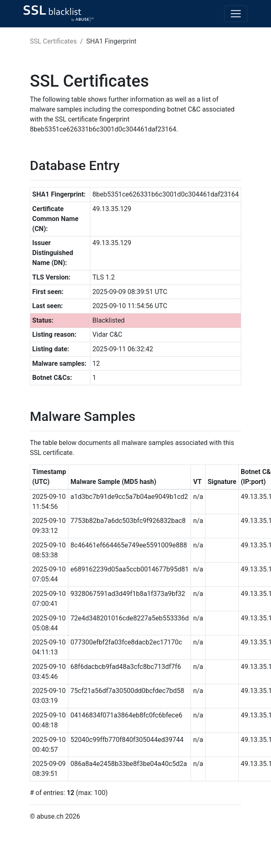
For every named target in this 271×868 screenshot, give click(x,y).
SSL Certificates (53, 41)
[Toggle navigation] (236, 14)
